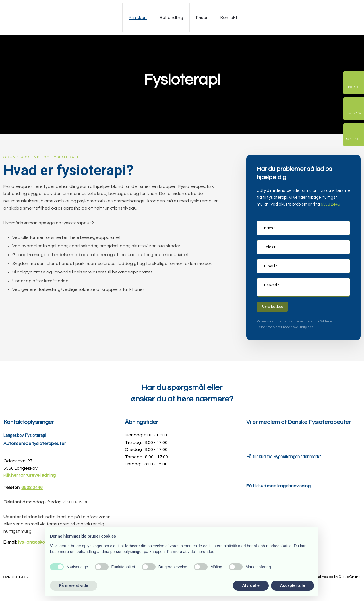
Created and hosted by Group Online (330, 577)
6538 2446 (32, 488)
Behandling (171, 18)
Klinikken (138, 18)
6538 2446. (331, 204)
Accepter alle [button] (292, 585)
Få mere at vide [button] (74, 585)
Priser (202, 18)
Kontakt (229, 18)
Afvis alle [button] (251, 585)
